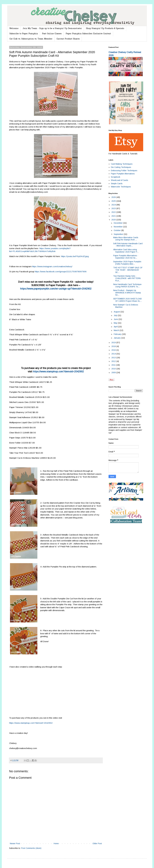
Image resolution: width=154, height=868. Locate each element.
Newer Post (15, 843)
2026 (114, 197)
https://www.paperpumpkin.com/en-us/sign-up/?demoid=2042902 (56, 289)
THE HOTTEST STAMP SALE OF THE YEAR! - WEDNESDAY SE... (128, 270)
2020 (114, 220)
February (118, 334)
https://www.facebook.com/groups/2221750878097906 (61, 272)
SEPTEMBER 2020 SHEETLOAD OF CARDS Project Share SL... (128, 300)
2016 (114, 350)
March (117, 330)
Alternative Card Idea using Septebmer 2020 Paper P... (126, 251)
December (118, 223)
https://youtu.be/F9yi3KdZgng (75, 256)
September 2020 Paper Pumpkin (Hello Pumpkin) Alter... (127, 263)
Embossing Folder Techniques (124, 171)
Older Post (97, 843)
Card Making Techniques (122, 164)
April (116, 327)
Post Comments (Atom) (31, 848)
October (118, 230)
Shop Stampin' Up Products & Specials (105, 29)
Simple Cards (117, 184)
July (116, 315)
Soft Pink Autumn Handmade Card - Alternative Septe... (128, 245)
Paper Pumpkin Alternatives (123, 174)
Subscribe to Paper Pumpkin (24, 34)
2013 (114, 358)
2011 (114, 365)
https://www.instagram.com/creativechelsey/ (52, 266)
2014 (114, 354)
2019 (114, 343)
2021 (114, 216)
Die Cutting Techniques (121, 167)
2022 (114, 212)
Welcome (14, 29)
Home (56, 843)
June (116, 319)
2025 (114, 201)
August (117, 312)
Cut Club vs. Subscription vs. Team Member (31, 39)
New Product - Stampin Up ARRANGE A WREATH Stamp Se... (127, 293)
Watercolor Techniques (121, 187)
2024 (114, 205)
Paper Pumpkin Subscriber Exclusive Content (88, 34)
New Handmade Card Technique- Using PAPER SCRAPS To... (128, 285)
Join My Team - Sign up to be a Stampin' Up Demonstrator (52, 29)
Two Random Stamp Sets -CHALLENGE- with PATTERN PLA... (127, 278)
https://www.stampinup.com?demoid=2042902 (58, 372)
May (116, 323)
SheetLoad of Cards (120, 180)
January (118, 338)
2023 (114, 208)
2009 (114, 373)
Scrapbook (116, 177)
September (119, 234)
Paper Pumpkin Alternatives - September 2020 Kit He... (126, 257)
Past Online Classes (52, 34)
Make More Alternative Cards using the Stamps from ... (126, 239)
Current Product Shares (68, 39)
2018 (114, 346)
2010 (114, 369)
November (118, 227)
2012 (114, 361)
